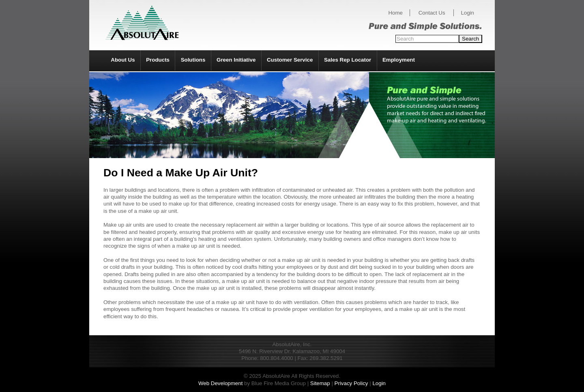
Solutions (193, 60)
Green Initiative (236, 60)
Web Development (220, 383)
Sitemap (320, 383)
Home (395, 13)
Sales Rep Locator (348, 60)
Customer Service (290, 60)
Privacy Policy (351, 383)
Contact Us (432, 13)
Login (467, 13)
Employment (399, 60)
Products (158, 60)
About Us (123, 60)
